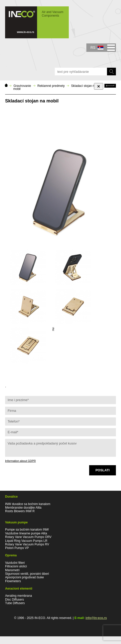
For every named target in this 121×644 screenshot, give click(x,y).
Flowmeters (13, 581)
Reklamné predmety (51, 86)
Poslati (103, 470)
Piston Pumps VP (17, 548)
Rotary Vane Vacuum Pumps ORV (28, 537)
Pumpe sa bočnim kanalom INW (27, 530)
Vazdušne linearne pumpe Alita (26, 533)
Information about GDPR (20, 461)
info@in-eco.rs (96, 618)
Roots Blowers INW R (20, 511)
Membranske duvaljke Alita (23, 508)
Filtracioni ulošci (16, 566)
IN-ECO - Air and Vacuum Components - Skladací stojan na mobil (37, 22)
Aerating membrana (18, 596)
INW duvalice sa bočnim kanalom (28, 504)
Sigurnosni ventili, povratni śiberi (27, 574)
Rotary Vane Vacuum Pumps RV (27, 544)
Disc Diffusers (15, 600)
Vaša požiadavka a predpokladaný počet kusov (60, 448)
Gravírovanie (22, 86)
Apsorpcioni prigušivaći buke (24, 577)
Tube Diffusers (15, 603)
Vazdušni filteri (15, 563)
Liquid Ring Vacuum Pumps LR (26, 541)
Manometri (12, 570)
